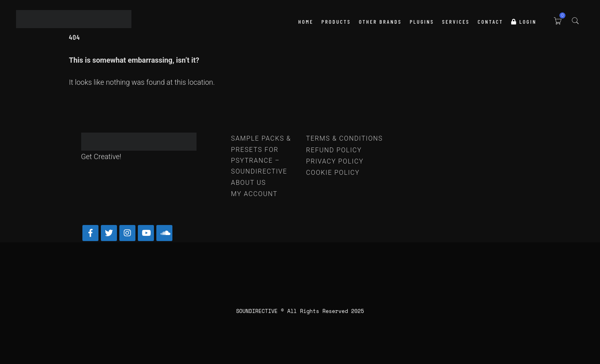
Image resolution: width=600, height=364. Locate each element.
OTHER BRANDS (380, 21)
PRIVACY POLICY (335, 161)
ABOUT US (249, 183)
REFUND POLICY (334, 150)
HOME (306, 21)
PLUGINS (422, 21)
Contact (490, 21)
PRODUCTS (336, 21)
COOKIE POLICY (333, 173)
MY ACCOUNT (254, 194)
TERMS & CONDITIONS (344, 138)
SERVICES (456, 21)
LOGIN (524, 21)
